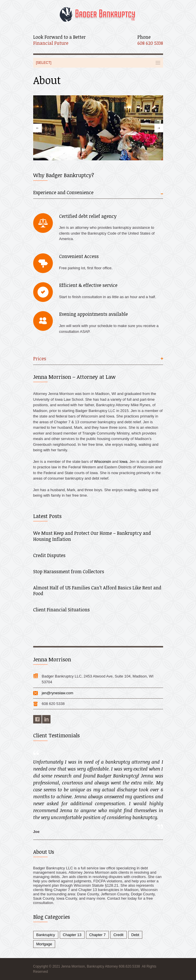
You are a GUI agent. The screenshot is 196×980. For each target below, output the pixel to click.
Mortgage (44, 944)
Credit (118, 935)
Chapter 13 (72, 935)
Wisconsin (103, 462)
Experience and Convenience (63, 193)
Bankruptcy (46, 935)
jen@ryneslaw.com (58, 693)
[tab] (98, 194)
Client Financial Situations (61, 610)
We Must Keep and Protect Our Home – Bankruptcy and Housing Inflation (92, 536)
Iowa (123, 462)
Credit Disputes (49, 555)
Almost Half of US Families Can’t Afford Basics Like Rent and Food (97, 591)
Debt (135, 935)
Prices (40, 359)
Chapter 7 (97, 935)
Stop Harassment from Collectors (69, 571)
